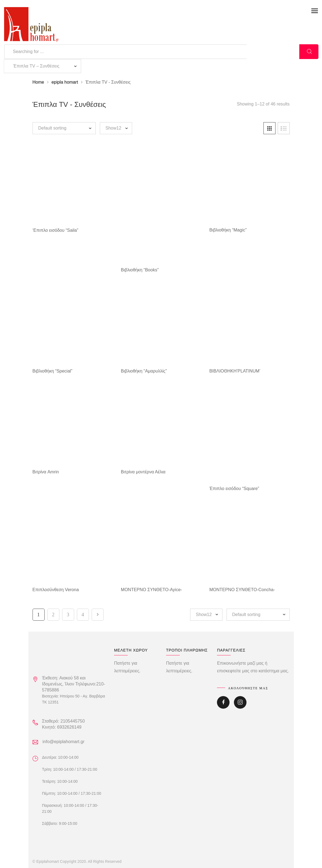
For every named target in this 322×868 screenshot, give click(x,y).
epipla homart (65, 82)
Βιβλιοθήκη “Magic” (228, 230)
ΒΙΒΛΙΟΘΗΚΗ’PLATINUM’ (235, 371)
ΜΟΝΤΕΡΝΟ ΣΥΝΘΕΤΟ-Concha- (242, 590)
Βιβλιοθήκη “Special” (53, 371)
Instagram (240, 702)
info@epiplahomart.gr (64, 742)
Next (98, 615)
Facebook (223, 702)
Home (38, 82)
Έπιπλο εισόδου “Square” (234, 489)
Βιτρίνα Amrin (46, 472)
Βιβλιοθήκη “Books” (140, 270)
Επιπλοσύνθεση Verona (56, 590)
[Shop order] (64, 128)
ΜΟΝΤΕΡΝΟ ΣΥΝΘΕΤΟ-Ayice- (152, 590)
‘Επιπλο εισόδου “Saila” (56, 230)
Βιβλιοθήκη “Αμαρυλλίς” (144, 371)
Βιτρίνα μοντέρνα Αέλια (143, 472)
